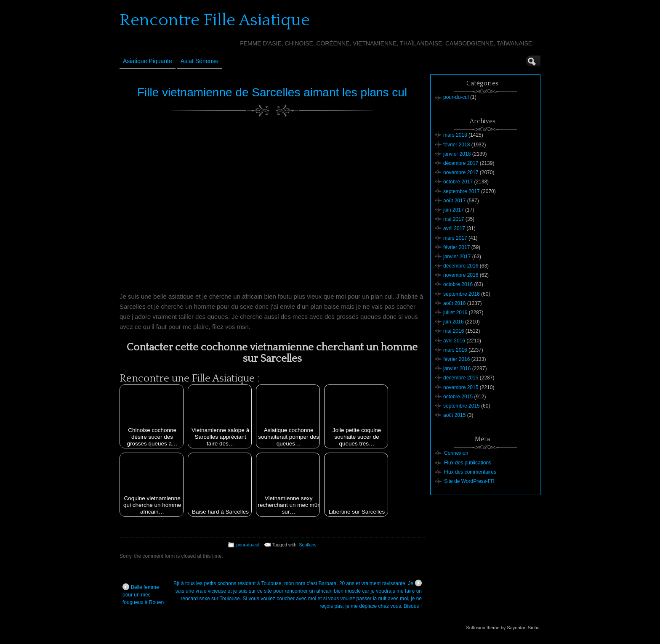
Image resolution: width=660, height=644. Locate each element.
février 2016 (456, 359)
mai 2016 (454, 331)
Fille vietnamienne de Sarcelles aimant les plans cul (272, 92)
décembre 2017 (461, 163)
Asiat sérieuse (200, 61)
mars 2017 (455, 238)
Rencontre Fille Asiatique (215, 20)
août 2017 (454, 201)
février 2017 (456, 247)
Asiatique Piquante (148, 61)
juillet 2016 (455, 313)
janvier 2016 (457, 368)
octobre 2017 (458, 182)
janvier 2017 (457, 257)
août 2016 (454, 303)
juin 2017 (454, 210)
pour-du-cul (248, 545)
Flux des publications (468, 463)
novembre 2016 (461, 275)
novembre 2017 (461, 172)
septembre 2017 (462, 191)
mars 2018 (455, 135)
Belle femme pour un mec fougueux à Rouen (143, 594)
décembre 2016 (461, 266)
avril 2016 (454, 341)
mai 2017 (454, 219)
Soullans (307, 545)
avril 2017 (454, 228)
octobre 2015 (458, 397)
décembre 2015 (461, 378)
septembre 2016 (462, 294)
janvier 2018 (457, 154)
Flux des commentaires (470, 472)
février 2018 (456, 145)
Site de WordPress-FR (469, 481)
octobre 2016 (458, 284)
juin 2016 (454, 322)
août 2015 (454, 415)
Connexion (456, 453)
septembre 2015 (462, 406)
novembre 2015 (461, 387)
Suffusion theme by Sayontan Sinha (503, 628)
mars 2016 (455, 350)
